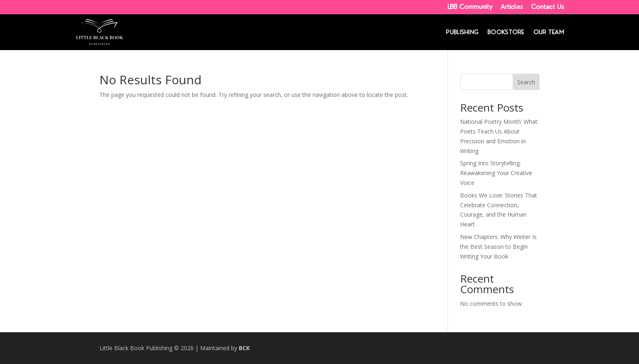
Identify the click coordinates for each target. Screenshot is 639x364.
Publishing (462, 32)
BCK (244, 348)
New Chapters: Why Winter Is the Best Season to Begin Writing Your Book (498, 247)
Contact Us (548, 7)
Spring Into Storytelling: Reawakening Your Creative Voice (496, 173)
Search (526, 82)
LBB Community (470, 7)
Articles (512, 7)
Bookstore (506, 32)
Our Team (549, 32)
